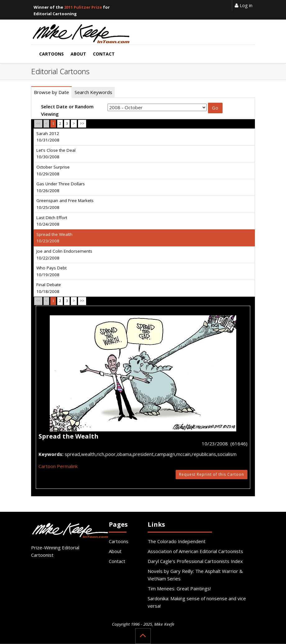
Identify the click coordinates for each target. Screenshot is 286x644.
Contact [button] (104, 54)
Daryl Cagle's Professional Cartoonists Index (195, 561)
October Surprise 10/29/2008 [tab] (53, 170)
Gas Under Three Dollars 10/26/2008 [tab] (61, 187)
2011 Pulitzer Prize (83, 7)
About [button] (78, 54)
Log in (244, 5)
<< (38, 124)
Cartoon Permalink (58, 466)
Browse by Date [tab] (51, 92)
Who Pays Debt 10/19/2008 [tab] (51, 271)
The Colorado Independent (177, 541)
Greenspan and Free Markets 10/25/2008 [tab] (65, 204)
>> (82, 124)
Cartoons (119, 541)
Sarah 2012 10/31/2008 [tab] (48, 137)
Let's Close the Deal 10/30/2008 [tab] (56, 154)
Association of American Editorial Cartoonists (195, 551)
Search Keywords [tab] (93, 92)
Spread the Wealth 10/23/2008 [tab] (54, 238)
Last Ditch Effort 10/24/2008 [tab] (52, 221)
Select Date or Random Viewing (67, 110)
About (115, 551)
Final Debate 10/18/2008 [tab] (49, 288)
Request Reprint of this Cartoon (212, 474)
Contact (117, 561)
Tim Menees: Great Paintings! (179, 588)
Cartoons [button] (51, 54)
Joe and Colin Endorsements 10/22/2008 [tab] (64, 254)
